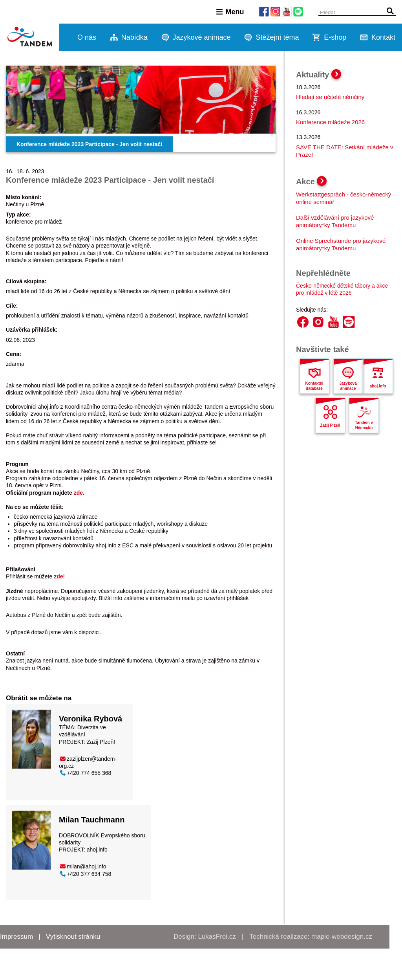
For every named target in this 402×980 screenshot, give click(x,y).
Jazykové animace (202, 37)
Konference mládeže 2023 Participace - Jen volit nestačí (89, 144)
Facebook (303, 322)
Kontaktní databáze (314, 386)
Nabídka (134, 37)
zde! (59, 576)
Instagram (318, 322)
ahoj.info (96, 850)
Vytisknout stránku (73, 937)
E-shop (335, 37)
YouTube (333, 322)
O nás (87, 37)
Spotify (349, 322)
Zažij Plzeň (330, 425)
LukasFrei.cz (217, 937)
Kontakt (383, 37)
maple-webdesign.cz (342, 937)
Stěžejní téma (277, 37)
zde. (79, 493)
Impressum (16, 937)
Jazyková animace (348, 386)
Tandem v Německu (364, 425)
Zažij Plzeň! (101, 742)
